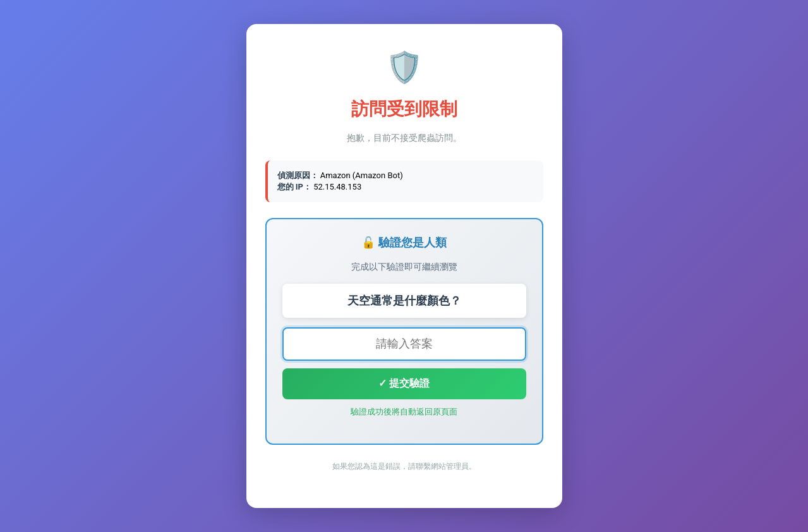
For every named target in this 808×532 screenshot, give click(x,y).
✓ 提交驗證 (404, 383)
